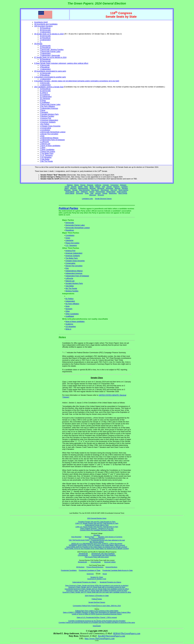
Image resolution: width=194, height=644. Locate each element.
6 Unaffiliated (45, 103)
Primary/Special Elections (95, 567)
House (105, 574)
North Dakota (70, 192)
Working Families (72, 291)
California (98, 185)
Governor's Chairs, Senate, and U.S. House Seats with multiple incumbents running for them (97, 591)
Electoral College (110, 562)
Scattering (69, 324)
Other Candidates (72, 314)
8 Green (43, 101)
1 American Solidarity (48, 122)
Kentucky (116, 187)
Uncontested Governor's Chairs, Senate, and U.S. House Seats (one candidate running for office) (97, 589)
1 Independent (45, 53)
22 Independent (46, 97)
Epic (67, 268)
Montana (125, 188)
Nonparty (69, 309)
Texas (87, 193)
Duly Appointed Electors (97, 538)
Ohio (78, 192)
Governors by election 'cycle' (97, 579)
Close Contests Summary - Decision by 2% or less (97, 528)
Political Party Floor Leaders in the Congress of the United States (97, 611)
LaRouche (69, 278)
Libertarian (70, 240)
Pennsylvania (100, 192)
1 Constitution (45, 130)
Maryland (73, 188)
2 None (43, 110)
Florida (67, 187)
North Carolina (123, 190)
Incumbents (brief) (41, 22)
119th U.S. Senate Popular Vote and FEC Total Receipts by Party (97, 523)
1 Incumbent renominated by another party (50, 77)
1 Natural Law (45, 144)
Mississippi (110, 188)
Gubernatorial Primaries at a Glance (84, 582)
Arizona (83, 185)
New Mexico (105, 190)
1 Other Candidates (47, 150)
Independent (70, 301)
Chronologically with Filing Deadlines (104, 555)
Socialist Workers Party (74, 283)
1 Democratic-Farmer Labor (50, 52)
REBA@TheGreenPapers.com (127, 633)
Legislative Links (87, 199)
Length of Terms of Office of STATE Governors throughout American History (97, 614)
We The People (71, 288)
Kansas (109, 187)
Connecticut (114, 185)
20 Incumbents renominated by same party (50, 71)
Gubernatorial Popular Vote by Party (97, 525)
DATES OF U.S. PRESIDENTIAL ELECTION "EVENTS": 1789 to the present (97, 543)
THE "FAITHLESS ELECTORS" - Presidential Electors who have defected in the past (97, 540)
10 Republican (45, 38)
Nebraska (67, 190)
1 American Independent (49, 120)
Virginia (105, 193)
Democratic (70, 223)
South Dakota (70, 193)
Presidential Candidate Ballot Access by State (118, 570)
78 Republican (45, 89)
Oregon (92, 192)
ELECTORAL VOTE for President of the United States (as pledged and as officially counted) (97, 547)
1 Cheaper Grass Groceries (50, 126)
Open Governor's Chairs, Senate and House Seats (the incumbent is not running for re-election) (97, 585)
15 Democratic (45, 46)
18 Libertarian (45, 99)
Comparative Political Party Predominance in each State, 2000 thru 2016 (97, 606)
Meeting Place (90, 537)
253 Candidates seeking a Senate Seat (49, 87)
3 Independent (45, 32)
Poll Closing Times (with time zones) (97, 557)
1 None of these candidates (50, 146)
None (68, 306)
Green (68, 238)
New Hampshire (84, 190)
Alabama (70, 185)
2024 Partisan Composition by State (97, 596)
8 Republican (45, 75)
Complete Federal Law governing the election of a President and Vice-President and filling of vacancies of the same (97, 622)
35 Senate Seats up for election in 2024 (49, 34)
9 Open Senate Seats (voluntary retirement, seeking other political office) (61, 63)
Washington (113, 193)
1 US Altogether (46, 157)
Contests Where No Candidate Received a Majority (97, 530)
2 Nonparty (44, 112)
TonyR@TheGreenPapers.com (111, 636)
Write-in (68, 329)
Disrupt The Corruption (74, 266)
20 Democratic (45, 36)
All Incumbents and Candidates (46, 24)
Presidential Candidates (69, 570)
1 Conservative (45, 128)
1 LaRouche (44, 142)
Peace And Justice (72, 243)
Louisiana (124, 187)
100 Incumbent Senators (43, 26)
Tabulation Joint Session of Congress (110, 537)
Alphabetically (83, 554)
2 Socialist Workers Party (49, 114)
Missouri (118, 188)
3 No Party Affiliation (47, 106)
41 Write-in (44, 93)
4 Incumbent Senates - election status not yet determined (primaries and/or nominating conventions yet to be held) (77, 81)
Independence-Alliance (74, 271)
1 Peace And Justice (47, 152)
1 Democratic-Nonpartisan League (53, 132)
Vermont (98, 193)
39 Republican (45, 59)
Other (68, 311)
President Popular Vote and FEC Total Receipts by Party (97, 522)
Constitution (70, 235)
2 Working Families (47, 116)
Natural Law (70, 281)
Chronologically (83, 555)
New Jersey (95, 190)
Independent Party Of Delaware (77, 276)
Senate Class (97, 378)
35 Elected (38, 44)
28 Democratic (45, 61)
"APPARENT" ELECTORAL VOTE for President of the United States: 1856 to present (97, 545)
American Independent (74, 253)
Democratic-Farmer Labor (75, 225)
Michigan (93, 188)
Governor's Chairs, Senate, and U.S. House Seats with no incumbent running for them (97, 587)
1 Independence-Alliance (49, 138)
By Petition (70, 299)
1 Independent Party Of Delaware (52, 140)
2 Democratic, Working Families (52, 50)
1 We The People (46, 161)
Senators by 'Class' (97, 577)
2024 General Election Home (97, 518)
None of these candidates (75, 322)
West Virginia (123, 193)
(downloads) (97, 626)
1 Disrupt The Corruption (49, 134)
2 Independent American (49, 108)
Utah (92, 193)
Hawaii (80, 187)
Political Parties (68, 208)
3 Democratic (45, 83)
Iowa (103, 187)
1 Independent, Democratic (50, 55)
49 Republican (45, 28)
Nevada (75, 190)
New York (114, 190)
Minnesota (101, 188)
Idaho (86, 187)
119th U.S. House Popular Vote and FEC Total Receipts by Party (97, 527)
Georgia (74, 187)
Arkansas (90, 185)
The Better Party (72, 258)
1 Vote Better (45, 159)
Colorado (106, 185)
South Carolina (122, 192)
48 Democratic (45, 30)
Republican (70, 230)
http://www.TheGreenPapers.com (100, 638)
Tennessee (80, 193)
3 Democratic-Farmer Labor (50, 104)
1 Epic (42, 136)
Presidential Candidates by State (90, 570)
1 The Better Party (47, 153)
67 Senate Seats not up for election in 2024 (50, 57)
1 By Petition (44, 124)
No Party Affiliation (72, 304)
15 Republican (45, 48)
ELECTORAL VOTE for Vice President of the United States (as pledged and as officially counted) (97, 548)
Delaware (123, 185)
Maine (67, 188)
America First (70, 251)
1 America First (45, 118)
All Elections (80, 567)
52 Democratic (45, 91)
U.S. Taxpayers (71, 245)
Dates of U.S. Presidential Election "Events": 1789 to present (97, 617)
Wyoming (101, 195)
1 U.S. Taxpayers (46, 155)
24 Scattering (45, 95)
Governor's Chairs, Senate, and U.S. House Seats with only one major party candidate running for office (97, 592)
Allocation (97, 535)
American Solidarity (73, 256)
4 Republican (45, 67)
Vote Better (70, 286)
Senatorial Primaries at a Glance (110, 582)
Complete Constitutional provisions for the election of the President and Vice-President (97, 621)
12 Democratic (45, 73)
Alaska (76, 185)
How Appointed (76, 537)
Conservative (70, 263)
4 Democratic (45, 65)
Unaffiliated (70, 316)
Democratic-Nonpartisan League (78, 228)
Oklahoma (84, 192)
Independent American (74, 273)
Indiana (98, 187)
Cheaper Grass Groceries (75, 261)
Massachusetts (83, 188)
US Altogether (71, 327)
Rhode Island (111, 192)
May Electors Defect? (97, 542)
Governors (90, 574)
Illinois (92, 187)
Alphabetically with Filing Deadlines (103, 554)
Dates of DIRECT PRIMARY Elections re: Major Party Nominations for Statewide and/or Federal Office (97, 612)
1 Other (43, 148)
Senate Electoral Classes (103, 199)
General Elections (111, 567)
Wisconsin (93, 195)
